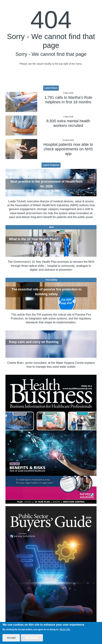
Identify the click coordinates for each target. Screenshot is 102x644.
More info (65, 629)
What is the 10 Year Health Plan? (34, 239)
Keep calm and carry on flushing (34, 342)
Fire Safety (51, 280)
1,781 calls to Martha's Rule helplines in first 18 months (68, 100)
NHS (51, 227)
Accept (11, 638)
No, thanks (32, 638)
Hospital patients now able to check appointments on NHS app (68, 149)
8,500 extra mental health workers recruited (68, 123)
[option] (51, 439)
